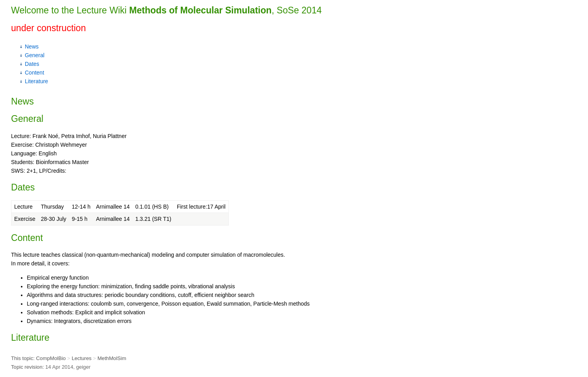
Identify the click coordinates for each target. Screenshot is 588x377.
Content (34, 73)
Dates (32, 64)
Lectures (82, 358)
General (35, 55)
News (32, 47)
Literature (36, 81)
